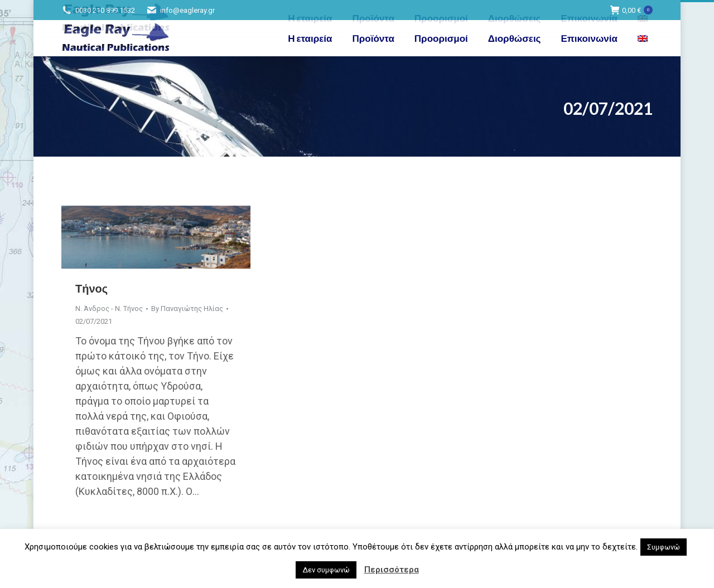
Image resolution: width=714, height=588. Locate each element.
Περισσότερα (392, 570)
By (187, 308)
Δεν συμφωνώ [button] (326, 570)
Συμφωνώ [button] (664, 547)
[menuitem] (644, 38)
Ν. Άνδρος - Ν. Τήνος (109, 308)
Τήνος (91, 288)
